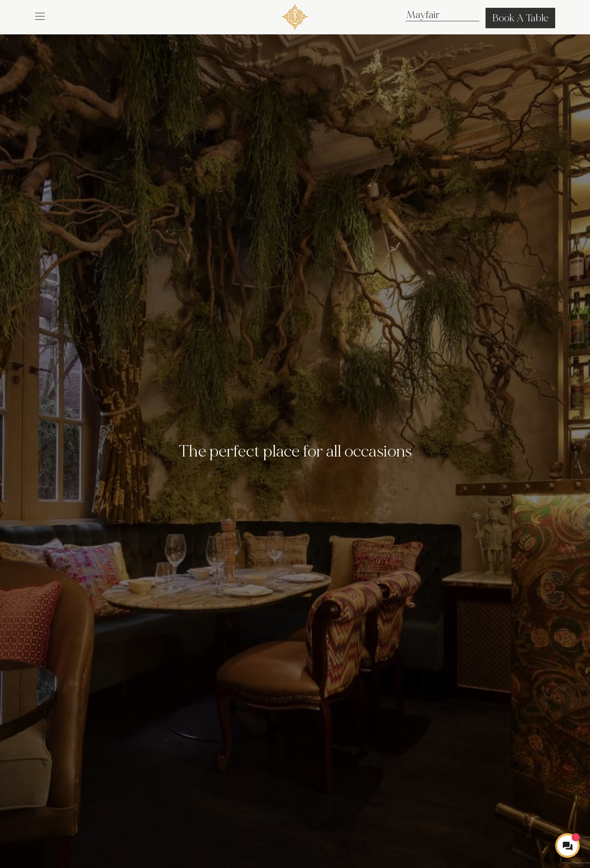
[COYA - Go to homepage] (295, 15)
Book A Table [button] (520, 18)
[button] (40, 16)
